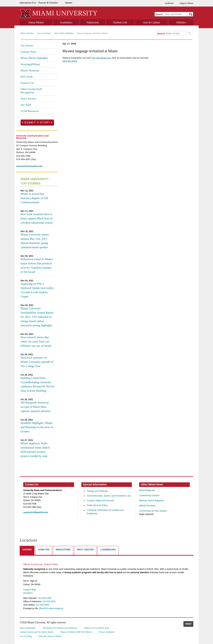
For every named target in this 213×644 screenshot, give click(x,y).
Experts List (27, 83)
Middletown (63, 550)
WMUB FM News (147, 506)
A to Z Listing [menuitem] (26, 636)
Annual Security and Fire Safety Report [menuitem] (37, 632)
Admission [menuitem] (93, 22)
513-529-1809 (45, 598)
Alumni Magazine (152, 501)
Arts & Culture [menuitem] (152, 22)
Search (159, 14)
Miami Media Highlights (64, 33)
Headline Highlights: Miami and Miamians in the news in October (37, 427)
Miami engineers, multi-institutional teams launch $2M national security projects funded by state (35, 450)
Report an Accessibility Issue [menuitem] (97, 628)
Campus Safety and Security (100, 501)
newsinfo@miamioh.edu (29, 166)
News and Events (44, 33)
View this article (70, 61)
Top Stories (27, 45)
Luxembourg (108, 550)
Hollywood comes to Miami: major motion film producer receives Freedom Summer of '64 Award (37, 266)
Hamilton (44, 550)
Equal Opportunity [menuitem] (28, 628)
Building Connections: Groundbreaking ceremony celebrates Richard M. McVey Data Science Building (37, 384)
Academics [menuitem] (66, 22)
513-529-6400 (42, 605)
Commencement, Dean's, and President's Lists (109, 496)
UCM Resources (30, 111)
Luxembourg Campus (149, 495)
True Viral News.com (101, 58)
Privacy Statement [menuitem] (107, 632)
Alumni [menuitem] (69, 3)
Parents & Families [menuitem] (48, 3)
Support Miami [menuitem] (187, 3)
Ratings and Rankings (97, 491)
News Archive (28, 99)
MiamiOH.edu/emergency (51, 608)
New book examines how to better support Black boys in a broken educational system (37, 218)
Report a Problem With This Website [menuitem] (76, 632)
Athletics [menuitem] (181, 22)
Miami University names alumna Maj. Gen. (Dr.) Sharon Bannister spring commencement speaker (35, 241)
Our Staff (26, 105)
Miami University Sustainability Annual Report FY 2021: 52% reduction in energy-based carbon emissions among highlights (37, 317)
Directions (28, 593)
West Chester (85, 550)
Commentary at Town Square (153, 511)
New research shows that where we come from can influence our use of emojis (36, 341)
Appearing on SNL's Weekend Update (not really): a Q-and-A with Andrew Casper (37, 290)
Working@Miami (30, 64)
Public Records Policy (97, 505)
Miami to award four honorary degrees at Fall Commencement (34, 198)
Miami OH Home (27, 33)
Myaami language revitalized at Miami (92, 33)
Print (188, 624)
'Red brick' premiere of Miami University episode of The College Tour (37, 362)
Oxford (27, 550)
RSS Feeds (27, 77)
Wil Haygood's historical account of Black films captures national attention (36, 407)
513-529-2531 (49, 602)
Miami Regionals (147, 490)
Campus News (29, 52)
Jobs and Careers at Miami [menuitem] (50, 636)
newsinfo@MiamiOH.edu (36, 512)
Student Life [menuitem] (120, 22)
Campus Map (30, 590)
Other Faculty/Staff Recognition (31, 91)
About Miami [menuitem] (36, 22)
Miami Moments (30, 70)
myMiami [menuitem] (169, 3)
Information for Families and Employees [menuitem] (60, 628)
